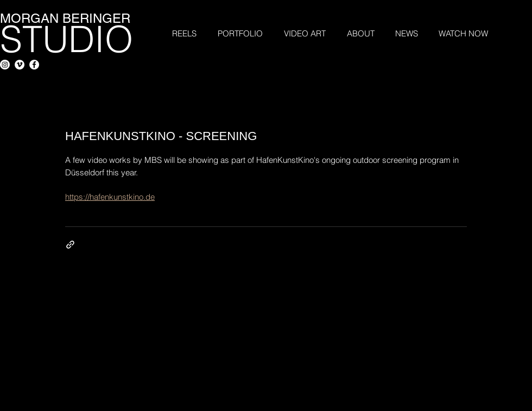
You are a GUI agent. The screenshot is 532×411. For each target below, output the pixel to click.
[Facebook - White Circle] (34, 65)
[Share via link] (70, 245)
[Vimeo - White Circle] (20, 65)
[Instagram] (5, 65)
